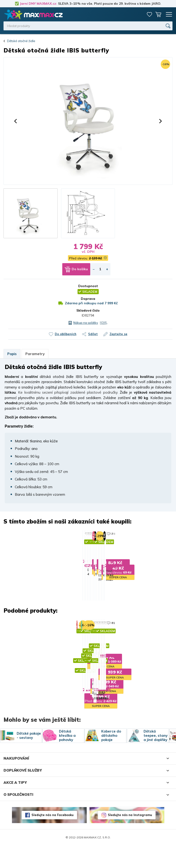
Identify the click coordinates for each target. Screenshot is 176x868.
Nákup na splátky (86, 323)
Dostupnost (88, 286)
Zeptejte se (118, 334)
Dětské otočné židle (21, 41)
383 (131, 644)
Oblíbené (149, 14)
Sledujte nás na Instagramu (130, 837)
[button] (16, 121)
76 (64, 534)
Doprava (88, 299)
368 (65, 644)
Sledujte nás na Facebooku (53, 837)
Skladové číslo (88, 310)
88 (130, 534)
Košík (158, 14)
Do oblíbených (66, 334)
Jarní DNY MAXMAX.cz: (38, 4)
